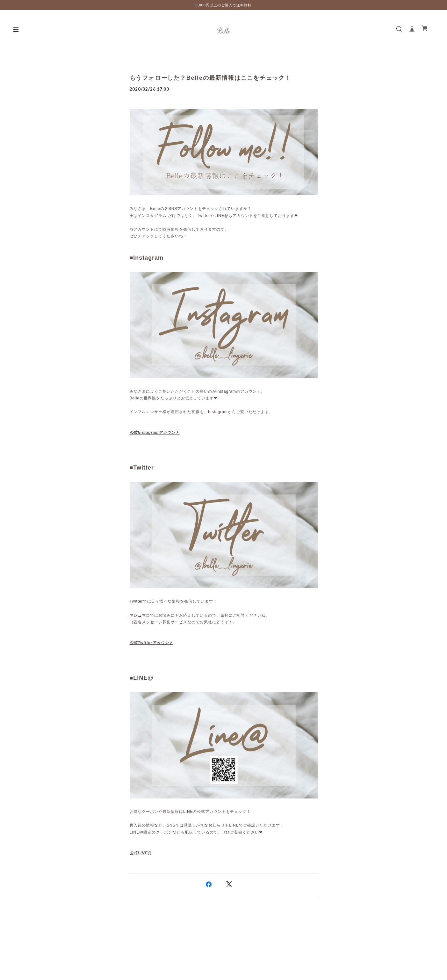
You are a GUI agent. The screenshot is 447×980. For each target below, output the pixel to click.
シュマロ (142, 615)
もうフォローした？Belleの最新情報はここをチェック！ (210, 78)
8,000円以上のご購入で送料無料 (224, 5)
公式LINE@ (141, 853)
